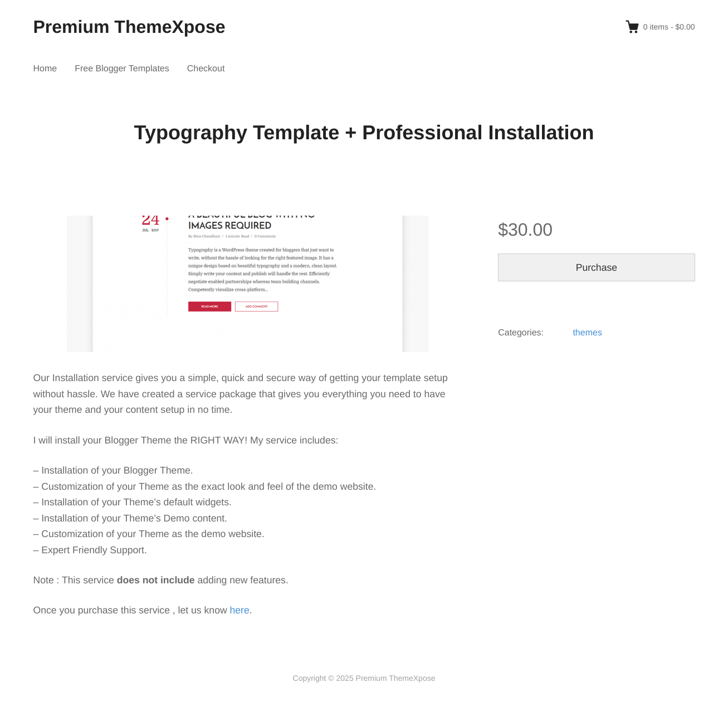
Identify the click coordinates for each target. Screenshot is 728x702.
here (240, 610)
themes (587, 333)
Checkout (206, 69)
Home (45, 69)
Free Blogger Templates (122, 69)
